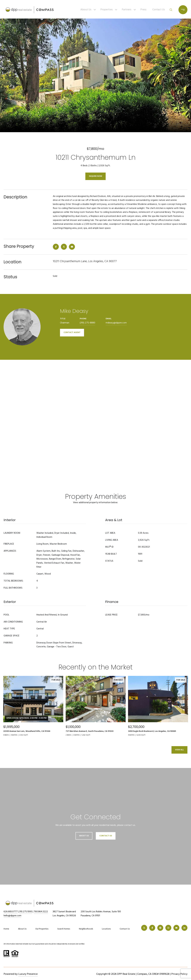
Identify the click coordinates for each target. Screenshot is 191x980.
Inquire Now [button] (95, 176)
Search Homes (64, 929)
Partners (127, 10)
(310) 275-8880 (87, 323)
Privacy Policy (179, 974)
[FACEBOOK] (152, 928)
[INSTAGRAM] (168, 928)
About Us (86, 10)
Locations (106, 929)
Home (6, 929)
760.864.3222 (41, 912)
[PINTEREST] (160, 928)
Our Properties (42, 929)
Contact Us (159, 10)
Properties (107, 10)
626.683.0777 (11, 912)
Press (143, 10)
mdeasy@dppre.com (116, 323)
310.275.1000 (26, 912)
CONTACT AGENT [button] (72, 332)
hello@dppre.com (12, 916)
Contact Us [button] (106, 836)
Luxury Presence (28, 974)
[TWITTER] (144, 928)
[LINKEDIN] (184, 928)
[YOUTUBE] (176, 928)
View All (179, 750)
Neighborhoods (86, 929)
